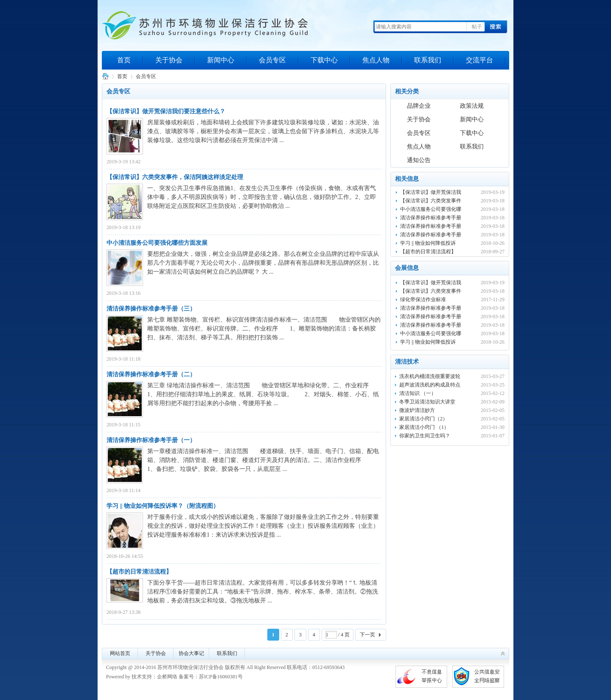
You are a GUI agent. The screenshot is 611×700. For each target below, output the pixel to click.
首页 (124, 60)
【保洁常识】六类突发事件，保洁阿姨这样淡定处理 (175, 177)
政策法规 (472, 106)
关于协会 (169, 60)
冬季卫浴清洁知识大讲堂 (427, 402)
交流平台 (479, 60)
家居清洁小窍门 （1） (424, 427)
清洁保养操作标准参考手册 (431, 218)
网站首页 (120, 653)
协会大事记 (191, 653)
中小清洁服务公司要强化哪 (431, 209)
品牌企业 (419, 106)
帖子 (477, 27)
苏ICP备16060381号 (221, 677)
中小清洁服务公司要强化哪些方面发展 (157, 243)
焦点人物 (376, 60)
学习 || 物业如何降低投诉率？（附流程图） (163, 506)
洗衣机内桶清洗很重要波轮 (430, 376)
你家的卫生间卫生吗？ (425, 436)
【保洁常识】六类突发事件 (431, 201)
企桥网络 (167, 677)
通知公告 (419, 160)
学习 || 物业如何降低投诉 (428, 243)
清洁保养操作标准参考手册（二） (151, 374)
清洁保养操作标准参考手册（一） (151, 440)
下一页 (367, 635)
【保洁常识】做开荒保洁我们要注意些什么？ (166, 111)
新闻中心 (221, 60)
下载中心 (324, 60)
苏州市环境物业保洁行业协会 (105, 77)
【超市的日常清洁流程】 (139, 572)
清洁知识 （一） (418, 393)
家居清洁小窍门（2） (423, 419)
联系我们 (428, 60)
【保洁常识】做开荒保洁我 (431, 192)
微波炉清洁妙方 (417, 410)
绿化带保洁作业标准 (423, 300)
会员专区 (272, 60)
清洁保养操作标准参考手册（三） (151, 309)
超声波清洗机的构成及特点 (430, 385)
